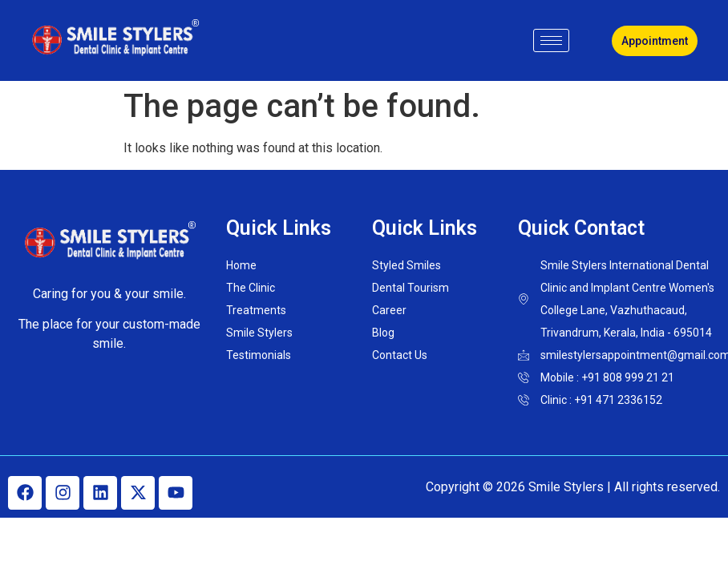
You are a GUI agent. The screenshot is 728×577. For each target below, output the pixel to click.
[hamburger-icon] (551, 40)
